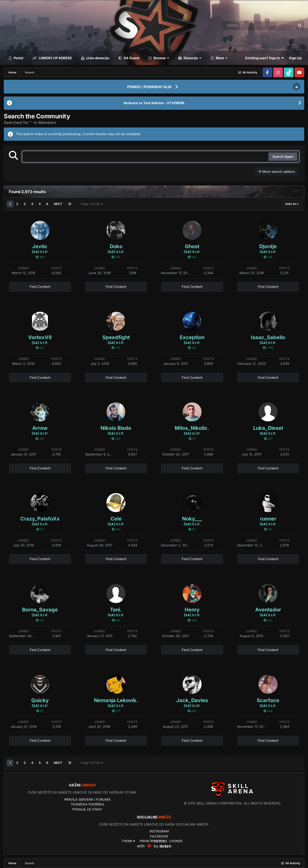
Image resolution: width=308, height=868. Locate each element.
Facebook (159, 836)
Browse (160, 58)
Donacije (191, 58)
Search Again (283, 156)
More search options (277, 171)
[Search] (245, 25)
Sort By (292, 204)
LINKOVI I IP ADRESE (55, 58)
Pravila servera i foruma (87, 799)
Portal (18, 58)
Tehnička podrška (87, 804)
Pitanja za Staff (87, 809)
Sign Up (295, 58)
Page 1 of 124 (92, 204)
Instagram (159, 831)
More (220, 58)
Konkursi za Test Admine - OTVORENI (154, 103)
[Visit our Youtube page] (299, 72)
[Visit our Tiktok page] (289, 72)
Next (58, 204)
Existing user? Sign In (265, 58)
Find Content (40, 287)
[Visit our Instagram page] (278, 72)
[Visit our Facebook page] (267, 72)
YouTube (159, 841)
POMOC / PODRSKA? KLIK (149, 87)
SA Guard (131, 58)
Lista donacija (97, 58)
